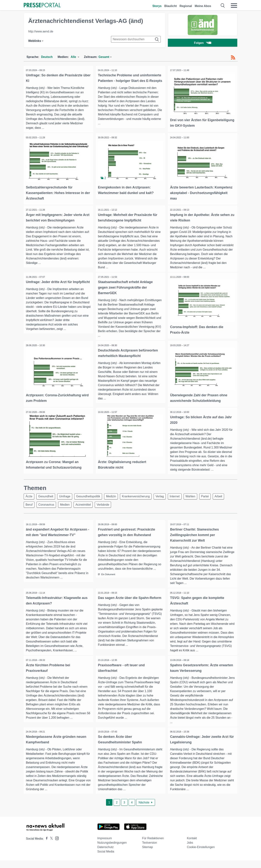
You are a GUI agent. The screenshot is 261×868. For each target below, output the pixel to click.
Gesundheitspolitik (92, 498)
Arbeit (30, 506)
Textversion (150, 850)
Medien (82, 506)
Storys (157, 6)
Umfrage (68, 498)
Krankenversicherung (142, 498)
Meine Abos (203, 6)
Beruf (44, 506)
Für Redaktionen (153, 846)
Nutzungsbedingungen (112, 850)
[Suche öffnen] (223, 6)
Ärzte (30, 498)
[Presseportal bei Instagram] (56, 846)
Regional (186, 6)
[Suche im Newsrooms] (136, 39)
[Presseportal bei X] (50, 846)
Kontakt (192, 846)
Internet (184, 498)
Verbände (123, 506)
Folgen (203, 43)
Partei (216, 498)
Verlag (168, 498)
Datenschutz (106, 855)
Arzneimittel (102, 506)
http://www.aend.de (41, 31)
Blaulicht (171, 6)
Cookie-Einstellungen (201, 855)
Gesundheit (47, 498)
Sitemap (148, 855)
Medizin (116, 498)
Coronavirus (63, 506)
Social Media (106, 859)
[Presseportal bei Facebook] (46, 846)
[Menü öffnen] (234, 6)
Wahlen (201, 498)
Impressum (105, 846)
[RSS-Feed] (233, 58)
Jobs (190, 850)
